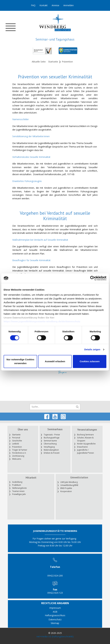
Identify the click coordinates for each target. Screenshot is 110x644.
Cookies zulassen (90, 361)
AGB (55, 612)
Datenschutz (55, 619)
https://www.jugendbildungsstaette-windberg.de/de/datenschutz (42, 321)
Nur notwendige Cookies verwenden (20, 361)
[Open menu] (11, 27)
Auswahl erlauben (55, 361)
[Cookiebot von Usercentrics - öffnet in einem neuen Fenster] (93, 278)
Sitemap (55, 623)
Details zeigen (92, 349)
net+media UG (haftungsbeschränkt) (55, 636)
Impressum (55, 608)
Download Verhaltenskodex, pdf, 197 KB (54, 174)
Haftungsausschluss (55, 615)
